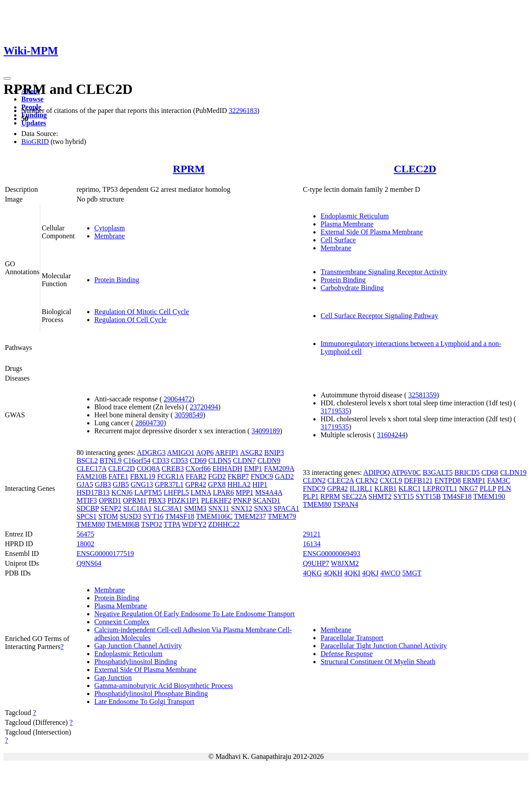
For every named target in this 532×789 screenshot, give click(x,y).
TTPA (172, 524)
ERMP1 (474, 480)
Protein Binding (117, 280)
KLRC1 (410, 488)
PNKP (242, 500)
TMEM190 (489, 496)
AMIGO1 (181, 453)
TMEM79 (282, 516)
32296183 (243, 111)
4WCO (390, 573)
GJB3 (103, 484)
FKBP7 (238, 476)
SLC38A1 (168, 508)
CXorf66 (198, 468)
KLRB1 (386, 488)
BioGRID (35, 142)
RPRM (189, 169)
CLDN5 (220, 461)
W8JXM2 (345, 563)
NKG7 (468, 488)
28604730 (150, 423)
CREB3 (173, 468)
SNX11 (219, 508)
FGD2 (217, 476)
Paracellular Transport (352, 638)
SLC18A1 (137, 508)
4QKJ (370, 573)
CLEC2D (415, 169)
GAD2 (284, 476)
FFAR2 (196, 476)
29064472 (178, 399)
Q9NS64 (89, 563)
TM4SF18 (180, 516)
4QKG (312, 573)
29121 (312, 534)
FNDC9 (262, 476)
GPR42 (196, 484)
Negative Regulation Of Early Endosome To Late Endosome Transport (195, 614)
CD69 (198, 461)
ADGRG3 (151, 453)
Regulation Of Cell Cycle (130, 320)
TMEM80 (91, 524)
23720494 (204, 407)
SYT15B (428, 496)
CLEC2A (341, 480)
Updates (34, 123)
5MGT (412, 573)
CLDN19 (513, 472)
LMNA (201, 492)
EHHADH (227, 468)
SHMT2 (380, 496)
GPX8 (217, 484)
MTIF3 (87, 500)
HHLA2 (239, 484)
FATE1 (118, 476)
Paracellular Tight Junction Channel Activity (384, 646)
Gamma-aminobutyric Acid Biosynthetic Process (164, 686)
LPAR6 (223, 492)
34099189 (266, 431)
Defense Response (347, 654)
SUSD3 (130, 516)
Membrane (110, 236)
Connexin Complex (122, 622)
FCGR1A (170, 476)
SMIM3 (195, 508)
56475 (85, 534)
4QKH (333, 573)
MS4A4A (268, 492)
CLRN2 (367, 480)
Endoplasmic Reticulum (355, 216)
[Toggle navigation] (7, 78)
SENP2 (111, 508)
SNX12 (242, 508)
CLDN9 (269, 461)
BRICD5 (467, 472)
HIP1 (260, 484)
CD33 (161, 461)
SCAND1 (266, 500)
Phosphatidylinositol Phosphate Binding (151, 694)
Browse (32, 99)
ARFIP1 (227, 453)
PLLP (488, 488)
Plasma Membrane (347, 224)
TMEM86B (123, 524)
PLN (505, 488)
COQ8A (148, 468)
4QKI (352, 573)
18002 (85, 544)
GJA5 (85, 484)
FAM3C (499, 480)
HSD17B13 (93, 492)
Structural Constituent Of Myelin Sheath (378, 662)
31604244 (391, 435)
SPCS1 (87, 516)
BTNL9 (111, 461)
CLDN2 (314, 480)
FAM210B (92, 476)
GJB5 (121, 484)
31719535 (335, 411)
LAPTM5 (148, 492)
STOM (108, 516)
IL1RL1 (361, 488)
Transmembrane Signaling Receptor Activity (384, 272)
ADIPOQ (377, 472)
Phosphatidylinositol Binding (136, 662)
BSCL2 (87, 461)
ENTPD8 (448, 480)
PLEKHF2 (216, 500)
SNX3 (263, 508)
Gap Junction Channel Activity (138, 646)
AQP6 (205, 453)
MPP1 (244, 492)
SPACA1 (286, 508)
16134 (312, 544)
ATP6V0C (406, 472)
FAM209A (279, 468)
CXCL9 (391, 480)
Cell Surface (338, 240)
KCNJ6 (122, 492)
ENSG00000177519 (105, 554)
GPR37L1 (169, 484)
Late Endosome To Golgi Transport (144, 702)
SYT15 (404, 496)
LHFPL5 (176, 492)
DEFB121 (418, 480)
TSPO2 (152, 524)
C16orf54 (137, 461)
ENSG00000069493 (332, 554)
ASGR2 (251, 453)
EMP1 (253, 468)
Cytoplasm (110, 228)
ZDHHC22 (224, 524)
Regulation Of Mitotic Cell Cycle (142, 312)
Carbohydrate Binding (352, 288)
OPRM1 (135, 500)
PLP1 (311, 496)
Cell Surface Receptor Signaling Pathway (379, 316)
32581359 (422, 395)
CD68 (490, 472)
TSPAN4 (345, 504)
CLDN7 (244, 461)
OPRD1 (110, 500)
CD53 (179, 461)
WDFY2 (194, 524)
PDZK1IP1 (183, 500)
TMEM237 (250, 516)
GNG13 (142, 484)
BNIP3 (274, 453)
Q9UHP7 (316, 563)
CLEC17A (92, 468)
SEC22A (354, 496)
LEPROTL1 (440, 488)
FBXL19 (143, 476)
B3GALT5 (438, 472)
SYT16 (153, 516)
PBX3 (157, 500)
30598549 (189, 415)
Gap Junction (113, 678)
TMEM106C (214, 516)
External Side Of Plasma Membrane (372, 232)
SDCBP (88, 508)
